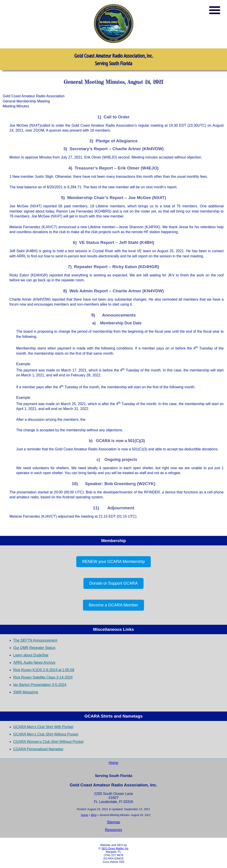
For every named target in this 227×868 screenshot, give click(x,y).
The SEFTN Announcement (35, 640)
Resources (113, 830)
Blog (94, 815)
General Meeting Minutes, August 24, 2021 (113, 82)
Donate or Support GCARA (113, 583)
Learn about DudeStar (31, 655)
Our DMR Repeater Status (34, 648)
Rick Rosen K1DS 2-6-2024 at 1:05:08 (44, 670)
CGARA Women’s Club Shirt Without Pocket (48, 742)
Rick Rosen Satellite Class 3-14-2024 (43, 677)
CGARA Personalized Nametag (38, 749)
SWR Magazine (26, 692)
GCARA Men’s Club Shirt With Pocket (43, 727)
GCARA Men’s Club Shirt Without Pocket (46, 734)
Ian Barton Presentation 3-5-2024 (40, 685)
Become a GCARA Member (113, 605)
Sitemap (114, 822)
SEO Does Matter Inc (115, 848)
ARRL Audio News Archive (34, 663)
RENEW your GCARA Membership (113, 562)
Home (114, 763)
